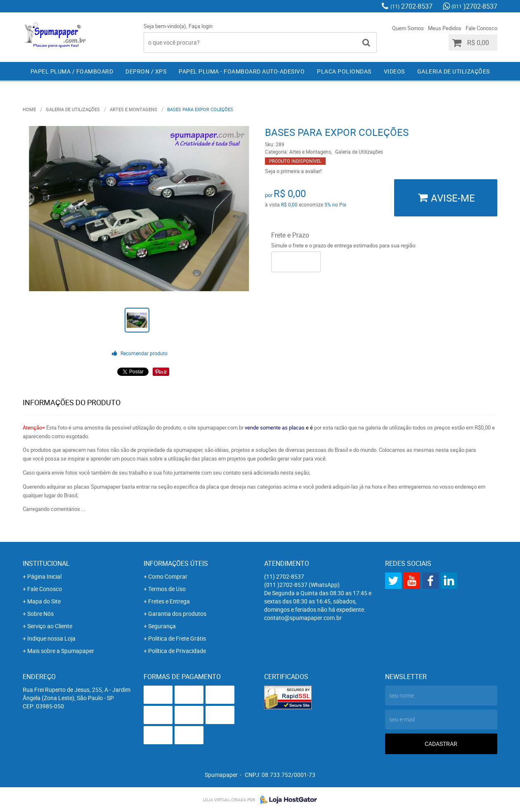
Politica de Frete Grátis (177, 638)
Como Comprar (168, 576)
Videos (394, 71)
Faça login (201, 26)
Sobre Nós (40, 614)
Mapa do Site (44, 601)
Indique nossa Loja (51, 638)
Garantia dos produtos (177, 614)
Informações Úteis (176, 563)
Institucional (46, 563)
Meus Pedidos (445, 28)
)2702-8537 (474, 6)
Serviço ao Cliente (50, 626)
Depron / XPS (146, 71)
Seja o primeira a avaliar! (293, 171)
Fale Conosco (481, 28)
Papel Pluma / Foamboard (72, 71)
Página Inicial (44, 576)
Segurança (162, 626)
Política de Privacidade (177, 651)
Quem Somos (408, 28)
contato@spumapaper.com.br (303, 618)
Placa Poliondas (344, 71)
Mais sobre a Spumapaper (61, 651)
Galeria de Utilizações (454, 71)
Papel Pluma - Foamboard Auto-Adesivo (242, 71)
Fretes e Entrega (169, 601)
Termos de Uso (167, 589)
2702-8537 (411, 6)
